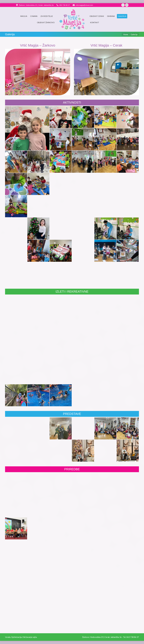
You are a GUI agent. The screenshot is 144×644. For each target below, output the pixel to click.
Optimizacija (16, 637)
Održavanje (27, 637)
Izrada (8, 637)
